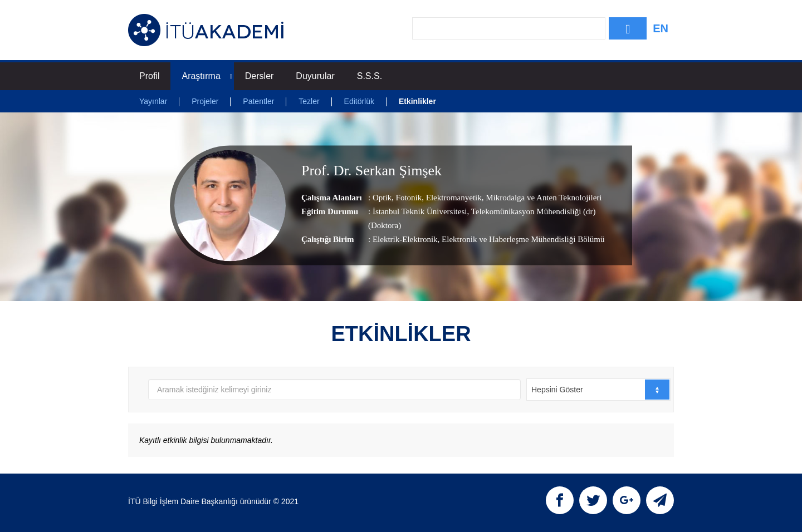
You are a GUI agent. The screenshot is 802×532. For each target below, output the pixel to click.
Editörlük (359, 101)
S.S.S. (370, 76)
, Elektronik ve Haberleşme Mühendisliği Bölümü (521, 239)
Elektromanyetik (453, 198)
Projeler (205, 101)
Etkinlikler (417, 101)
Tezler (309, 101)
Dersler (260, 76)
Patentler (258, 101)
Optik (382, 198)
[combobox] (598, 390)
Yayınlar (153, 101)
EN (661, 28)
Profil (149, 76)
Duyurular (315, 76)
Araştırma (207, 76)
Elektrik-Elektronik (405, 239)
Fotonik (408, 198)
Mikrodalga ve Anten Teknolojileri (543, 198)
